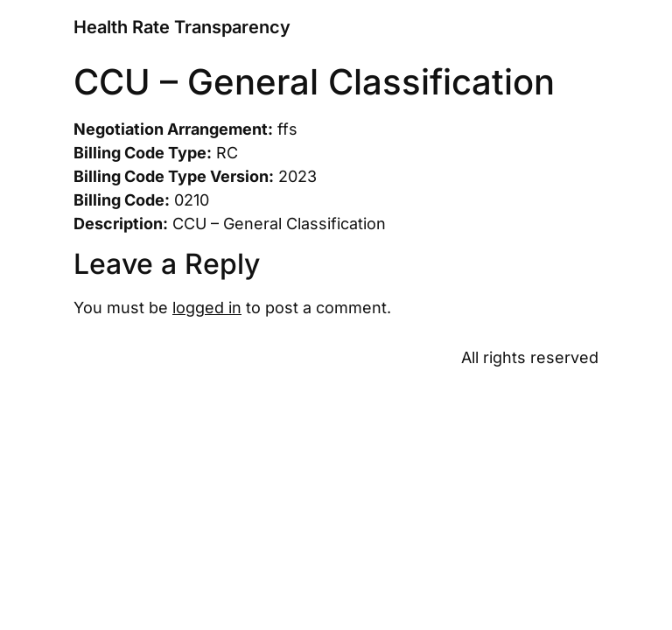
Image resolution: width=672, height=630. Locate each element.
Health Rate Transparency (182, 27)
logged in (207, 308)
